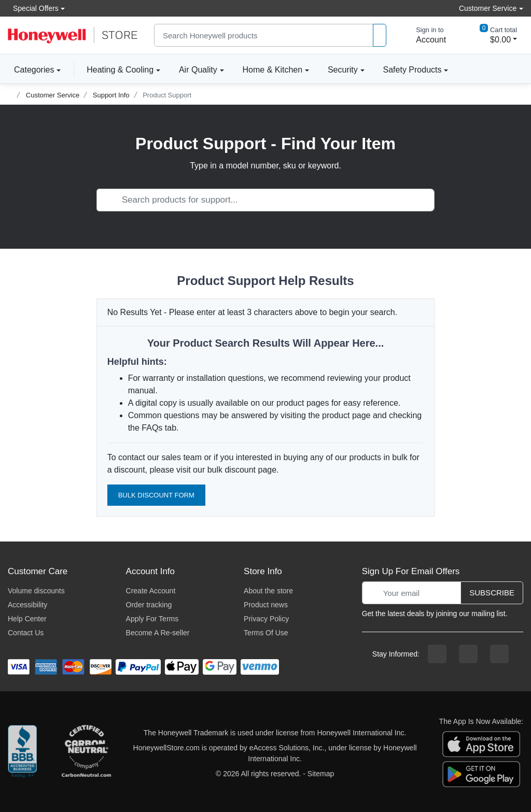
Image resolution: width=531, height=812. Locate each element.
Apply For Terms (152, 619)
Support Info (111, 95)
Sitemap (321, 774)
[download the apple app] (481, 744)
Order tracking (149, 605)
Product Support (167, 95)
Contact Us (26, 633)
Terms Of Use (266, 633)
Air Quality (198, 70)
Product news (266, 605)
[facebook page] (437, 654)
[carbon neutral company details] (86, 753)
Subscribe (492, 593)
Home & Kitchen (273, 70)
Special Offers (33, 8)
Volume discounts (36, 591)
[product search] (380, 35)
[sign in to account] (424, 35)
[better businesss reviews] (22, 753)
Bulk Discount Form (156, 495)
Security (343, 70)
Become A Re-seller (158, 633)
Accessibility (27, 605)
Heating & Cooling (120, 70)
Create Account (151, 591)
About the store (268, 591)
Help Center (27, 619)
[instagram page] (468, 654)
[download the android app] (481, 774)
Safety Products (413, 70)
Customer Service (53, 95)
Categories (31, 69)
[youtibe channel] (499, 654)
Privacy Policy (266, 619)
